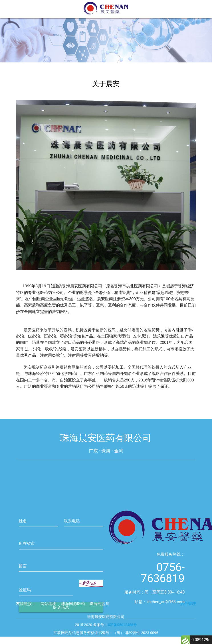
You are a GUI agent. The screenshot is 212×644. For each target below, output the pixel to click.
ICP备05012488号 (122, 629)
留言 (23, 580)
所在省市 (27, 558)
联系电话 (72, 535)
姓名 (23, 535)
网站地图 (49, 608)
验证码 (25, 604)
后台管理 (188, 608)
